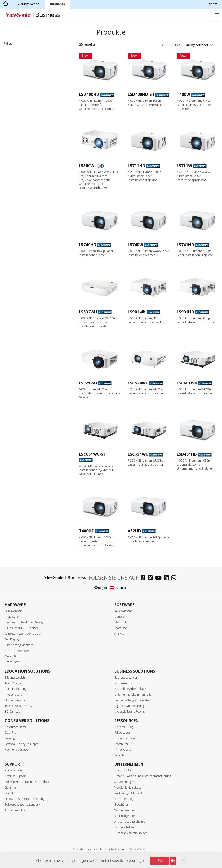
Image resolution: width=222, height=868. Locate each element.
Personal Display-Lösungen (22, 744)
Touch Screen (13, 683)
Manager (120, 617)
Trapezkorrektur (23, 375)
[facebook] (144, 578)
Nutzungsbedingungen (113, 849)
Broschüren (122, 744)
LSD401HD (187, 454)
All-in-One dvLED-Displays (21, 628)
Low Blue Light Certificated (32, 362)
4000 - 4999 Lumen (26, 230)
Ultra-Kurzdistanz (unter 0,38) (33, 279)
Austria (118, 588)
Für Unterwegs (22, 141)
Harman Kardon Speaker (30, 305)
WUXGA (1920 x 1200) (28, 192)
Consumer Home (16, 727)
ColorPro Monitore (17, 651)
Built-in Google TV (25, 311)
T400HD (87, 531)
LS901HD (185, 312)
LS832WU (88, 312)
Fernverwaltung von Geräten (132, 700)
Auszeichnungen (124, 782)
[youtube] (160, 578)
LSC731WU (138, 454)
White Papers (123, 750)
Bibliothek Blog (124, 727)
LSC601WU (187, 383)
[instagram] (175, 578)
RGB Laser (19, 97)
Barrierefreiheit (138, 849)
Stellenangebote (124, 816)
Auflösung (17, 154)
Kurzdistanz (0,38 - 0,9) (29, 273)
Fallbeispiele (122, 733)
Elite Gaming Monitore (19, 645)
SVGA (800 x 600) (24, 167)
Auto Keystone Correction (31, 368)
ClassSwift (121, 622)
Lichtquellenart (21, 72)
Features (15, 292)
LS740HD (88, 245)
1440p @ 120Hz (23, 343)
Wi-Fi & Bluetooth (25, 349)
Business (57, 4)
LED (9, 60)
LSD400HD (89, 94)
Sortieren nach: (172, 45)
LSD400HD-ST (141, 94)
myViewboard (123, 611)
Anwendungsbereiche (26, 110)
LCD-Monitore (14, 611)
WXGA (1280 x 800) (26, 179)
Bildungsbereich (15, 677)
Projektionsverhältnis (26, 256)
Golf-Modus (20, 381)
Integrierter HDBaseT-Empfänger (36, 400)
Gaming (10, 738)
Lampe (16, 84)
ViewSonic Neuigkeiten (128, 787)
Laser (15, 90)
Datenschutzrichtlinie (85, 849)
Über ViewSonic (124, 770)
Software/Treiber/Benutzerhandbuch (28, 782)
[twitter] (152, 578)
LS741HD (185, 245)
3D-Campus (12, 712)
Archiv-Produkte (15, 810)
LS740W (135, 245)
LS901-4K (137, 312)
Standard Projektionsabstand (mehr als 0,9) (38, 264)
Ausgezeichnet (197, 45)
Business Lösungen (126, 677)
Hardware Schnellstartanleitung (24, 799)
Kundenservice (14, 770)
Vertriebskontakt (125, 810)
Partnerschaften (124, 827)
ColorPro (11, 733)
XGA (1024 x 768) (24, 173)
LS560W (87, 165)
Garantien (11, 787)
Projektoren (12, 617)
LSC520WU (138, 383)
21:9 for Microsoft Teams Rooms (37, 388)
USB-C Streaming (24, 356)
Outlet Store (13, 656)
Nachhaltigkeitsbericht (128, 793)
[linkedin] (168, 578)
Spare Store (12, 662)
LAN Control (20, 394)
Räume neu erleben (17, 750)
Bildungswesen (28, 4)
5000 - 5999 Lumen (26, 236)
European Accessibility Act (130, 833)
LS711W (184, 165)
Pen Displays (13, 639)
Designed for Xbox (25, 337)
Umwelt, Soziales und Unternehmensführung (143, 776)
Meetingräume (123, 683)
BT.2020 (17, 324)
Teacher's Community (19, 706)
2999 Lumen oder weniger (31, 217)
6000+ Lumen (22, 243)
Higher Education (16, 700)
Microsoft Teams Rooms (129, 712)
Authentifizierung (15, 689)
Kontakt (10, 793)
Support (211, 4)
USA (160, 861)
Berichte (119, 755)
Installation (19, 135)
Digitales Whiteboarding (129, 706)
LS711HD (137, 165)
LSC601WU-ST (92, 454)
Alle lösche (61, 54)
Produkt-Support (15, 776)
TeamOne (121, 628)
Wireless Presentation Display (23, 634)
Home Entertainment (27, 129)
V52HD (134, 531)
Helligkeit (16, 211)
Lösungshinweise (125, 738)
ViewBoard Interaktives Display (24, 622)
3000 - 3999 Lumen (26, 224)
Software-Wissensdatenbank (22, 804)
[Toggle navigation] (217, 15)
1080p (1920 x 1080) (27, 186)
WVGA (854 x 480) (25, 160)
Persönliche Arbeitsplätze (130, 689)
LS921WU (88, 383)
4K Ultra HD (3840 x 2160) (31, 199)
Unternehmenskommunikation (134, 694)
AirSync (119, 634)
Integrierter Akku (24, 317)
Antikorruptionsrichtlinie (130, 822)
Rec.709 (17, 330)
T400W (183, 94)
